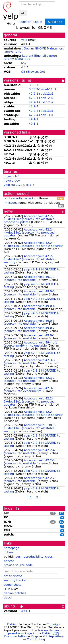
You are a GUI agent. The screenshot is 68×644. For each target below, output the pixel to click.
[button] (6, 198)
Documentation (15, 636)
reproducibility (33, 557)
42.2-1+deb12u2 (41, 98)
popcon (9, 561)
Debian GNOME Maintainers (44, 48)
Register (25, 22)
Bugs (35, 636)
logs (18, 557)
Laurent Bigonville (35, 56)
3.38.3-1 (35, 85)
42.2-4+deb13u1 (41, 111)
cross (49, 557)
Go (23, 13)
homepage (12, 548)
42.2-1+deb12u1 (41, 94)
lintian (8, 552)
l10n (7, 589)
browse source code (18, 565)
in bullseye (34, 199)
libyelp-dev (12, 181)
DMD (19, 52)
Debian (12, 624)
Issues (13, 203)
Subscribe (55, 22)
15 (61, 522)
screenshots (13, 585)
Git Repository (54, 636)
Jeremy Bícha (13, 59)
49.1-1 (34, 119)
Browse (32, 72)
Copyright (54, 624)
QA (42, 72)
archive (9, 52)
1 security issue (20, 198)
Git (23, 72)
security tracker (15, 580)
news (8, 211)
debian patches (15, 593)
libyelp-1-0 (12, 176)
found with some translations (34, 203)
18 (53, 513)
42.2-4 (34, 106)
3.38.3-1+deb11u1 (43, 89)
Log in (38, 22)
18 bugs (16, 185)
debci (8, 597)
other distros (13, 576)
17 (61, 513)
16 (27, 185)
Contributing (36, 639)
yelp (24, 40)
